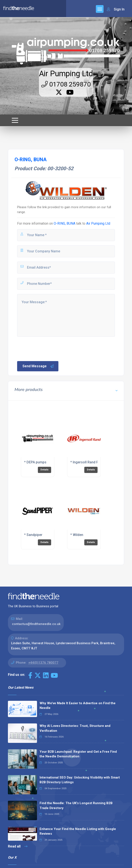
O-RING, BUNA (65, 223)
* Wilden (77, 535)
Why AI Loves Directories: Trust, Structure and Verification (75, 728)
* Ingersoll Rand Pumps (89, 462)
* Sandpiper (33, 535)
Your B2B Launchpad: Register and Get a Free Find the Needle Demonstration (78, 754)
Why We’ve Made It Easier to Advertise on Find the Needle (78, 706)
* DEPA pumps (35, 462)
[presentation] (49, 348)
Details (44, 470)
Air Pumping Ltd (66, 74)
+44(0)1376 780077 (43, 663)
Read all (18, 846)
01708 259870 (66, 84)
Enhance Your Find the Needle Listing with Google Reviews (78, 831)
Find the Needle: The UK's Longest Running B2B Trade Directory (76, 806)
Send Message (38, 366)
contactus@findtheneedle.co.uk (36, 624)
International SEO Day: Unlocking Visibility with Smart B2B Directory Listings (80, 780)
